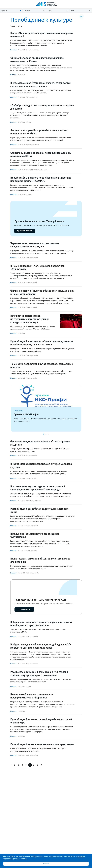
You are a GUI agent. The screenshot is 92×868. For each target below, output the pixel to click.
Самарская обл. (32, 551)
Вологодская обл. (32, 258)
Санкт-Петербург (32, 526)
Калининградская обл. (34, 501)
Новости (13, 50)
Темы (13, 26)
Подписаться (24, 609)
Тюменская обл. (32, 283)
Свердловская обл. (33, 573)
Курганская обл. (32, 97)
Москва (29, 122)
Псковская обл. (31, 478)
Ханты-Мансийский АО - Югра (37, 170)
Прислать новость (25, 231)
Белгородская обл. (33, 50)
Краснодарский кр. (33, 145)
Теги (20, 26)
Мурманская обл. (32, 664)
